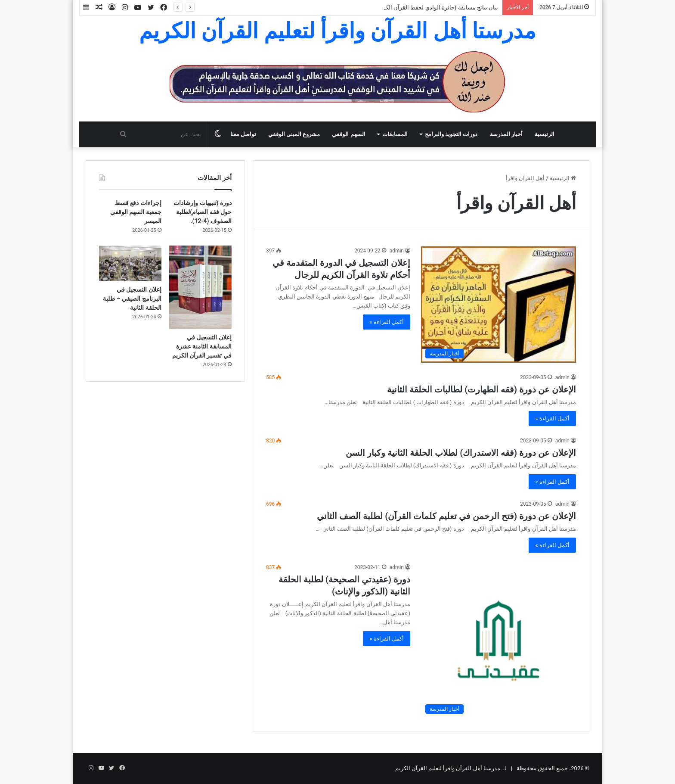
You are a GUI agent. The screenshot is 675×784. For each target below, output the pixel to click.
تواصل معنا (243, 134)
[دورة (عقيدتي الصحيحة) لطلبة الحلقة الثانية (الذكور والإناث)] (499, 641)
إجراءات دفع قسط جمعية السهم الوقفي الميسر (136, 212)
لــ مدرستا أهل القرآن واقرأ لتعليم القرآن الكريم (451, 768)
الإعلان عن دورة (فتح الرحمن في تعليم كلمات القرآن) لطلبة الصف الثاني (446, 516)
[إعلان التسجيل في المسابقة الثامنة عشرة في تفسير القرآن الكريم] (200, 287)
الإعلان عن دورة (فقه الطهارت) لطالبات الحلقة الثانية (481, 389)
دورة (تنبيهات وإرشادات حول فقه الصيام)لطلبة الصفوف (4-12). (203, 212)
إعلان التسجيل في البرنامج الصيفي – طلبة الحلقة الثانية (132, 299)
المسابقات (395, 134)
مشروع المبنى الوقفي (294, 134)
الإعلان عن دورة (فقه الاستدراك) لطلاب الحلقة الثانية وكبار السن (461, 453)
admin (397, 251)
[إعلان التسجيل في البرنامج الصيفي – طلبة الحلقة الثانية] (130, 263)
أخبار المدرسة (506, 134)
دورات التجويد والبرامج (451, 134)
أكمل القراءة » (387, 322)
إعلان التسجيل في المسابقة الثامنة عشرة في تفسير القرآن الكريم (202, 346)
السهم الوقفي (348, 134)
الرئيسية (545, 134)
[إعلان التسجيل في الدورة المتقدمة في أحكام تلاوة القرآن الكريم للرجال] (499, 305)
